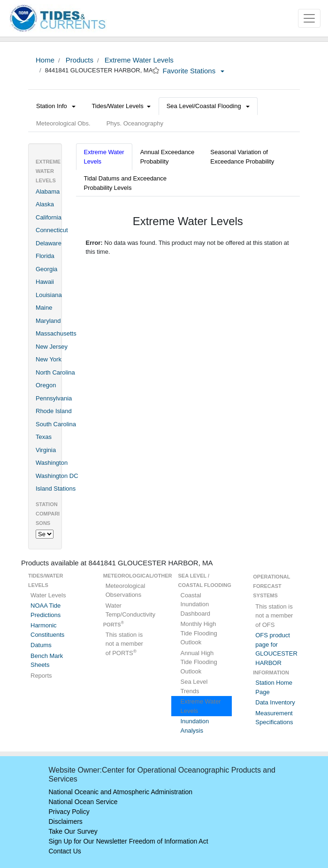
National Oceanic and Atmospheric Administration (121, 792)
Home (45, 60)
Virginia (46, 450)
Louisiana (49, 295)
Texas (44, 437)
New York (49, 359)
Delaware (49, 243)
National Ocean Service (83, 802)
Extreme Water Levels (138, 60)
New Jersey (52, 347)
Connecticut (52, 230)
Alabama (48, 192)
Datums (41, 645)
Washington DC (57, 476)
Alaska (45, 204)
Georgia (46, 269)
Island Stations (56, 489)
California (49, 217)
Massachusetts (56, 333)
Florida (45, 256)
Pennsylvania (54, 398)
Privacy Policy (69, 812)
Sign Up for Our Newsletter (88, 841)
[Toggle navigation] (309, 18)
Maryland (48, 321)
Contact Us (65, 851)
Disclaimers (66, 821)
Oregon (46, 385)
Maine (44, 308)
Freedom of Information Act (169, 841)
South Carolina (56, 424)
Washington (52, 463)
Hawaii (45, 282)
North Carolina (55, 372)
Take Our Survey (73, 831)
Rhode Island (54, 411)
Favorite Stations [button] (194, 71)
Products (79, 60)
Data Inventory (275, 702)
